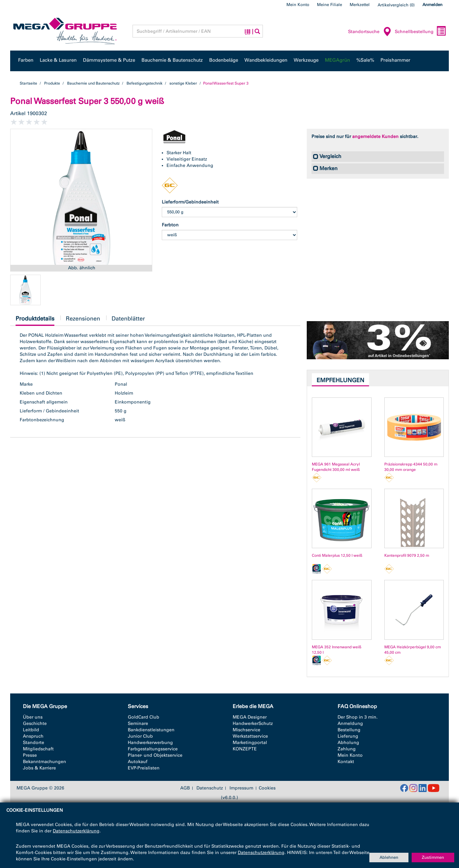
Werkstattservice (250, 736)
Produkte (52, 83)
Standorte (34, 743)
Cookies (267, 788)
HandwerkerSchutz (253, 723)
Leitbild (31, 730)
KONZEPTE (245, 749)
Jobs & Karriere (39, 768)
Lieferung (348, 736)
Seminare (138, 723)
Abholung (348, 743)
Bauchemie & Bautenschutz (172, 60)
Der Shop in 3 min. (358, 717)
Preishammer (395, 60)
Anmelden (432, 5)
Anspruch (33, 736)
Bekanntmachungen (45, 762)
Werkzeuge (306, 60)
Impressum (241, 788)
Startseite (28, 83)
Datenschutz (210, 788)
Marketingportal (250, 743)
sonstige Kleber (183, 83)
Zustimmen (433, 857)
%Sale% (365, 60)
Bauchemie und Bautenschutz (93, 83)
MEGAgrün (337, 60)
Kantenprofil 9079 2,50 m (407, 555)
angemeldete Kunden (375, 137)
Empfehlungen (340, 380)
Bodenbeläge (224, 60)
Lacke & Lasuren (58, 60)
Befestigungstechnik (144, 83)
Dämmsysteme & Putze (109, 60)
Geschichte (35, 723)
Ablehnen (389, 857)
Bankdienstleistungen (151, 730)
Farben (26, 60)
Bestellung (349, 730)
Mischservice (247, 730)
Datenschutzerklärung (76, 831)
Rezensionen (83, 319)
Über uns (33, 717)
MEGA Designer (250, 717)
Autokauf (138, 762)
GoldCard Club (144, 717)
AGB (185, 788)
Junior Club (140, 736)
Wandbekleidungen (266, 60)
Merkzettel (360, 5)
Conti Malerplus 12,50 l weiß (337, 555)
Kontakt (346, 762)
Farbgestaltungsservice (153, 749)
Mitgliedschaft (38, 749)
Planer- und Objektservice (155, 755)
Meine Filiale (329, 5)
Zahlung (347, 749)
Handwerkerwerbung (150, 743)
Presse (30, 755)
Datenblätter (128, 319)
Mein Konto (298, 5)
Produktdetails (35, 320)
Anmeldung (350, 723)
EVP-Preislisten (144, 768)
